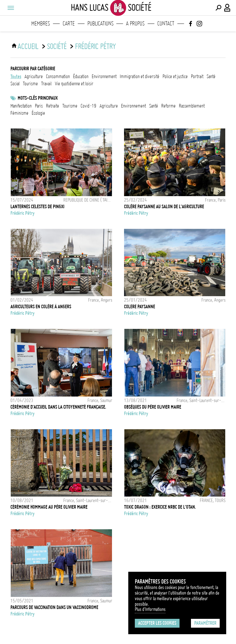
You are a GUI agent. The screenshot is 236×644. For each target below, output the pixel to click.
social (15, 84)
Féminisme (19, 113)
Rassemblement (192, 106)
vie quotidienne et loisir (74, 84)
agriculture (34, 76)
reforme (168, 106)
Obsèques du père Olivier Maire (153, 407)
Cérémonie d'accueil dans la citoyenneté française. (58, 407)
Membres (41, 24)
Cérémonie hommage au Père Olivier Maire (49, 507)
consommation (58, 76)
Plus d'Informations (150, 609)
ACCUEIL (28, 46)
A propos (135, 24)
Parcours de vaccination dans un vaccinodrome (54, 607)
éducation (81, 76)
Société (57, 46)
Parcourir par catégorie (33, 69)
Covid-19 (88, 106)
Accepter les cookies (157, 623)
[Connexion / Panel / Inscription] (228, 8)
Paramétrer (205, 623)
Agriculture (109, 106)
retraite (53, 106)
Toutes (16, 76)
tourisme (30, 84)
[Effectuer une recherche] (218, 8)
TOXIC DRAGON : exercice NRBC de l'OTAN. (160, 507)
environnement (104, 76)
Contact (166, 24)
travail (46, 84)
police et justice (175, 76)
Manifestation (21, 106)
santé (211, 76)
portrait (197, 76)
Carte (69, 24)
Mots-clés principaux (38, 98)
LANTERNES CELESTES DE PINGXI (37, 207)
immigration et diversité (140, 76)
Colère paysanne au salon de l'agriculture (164, 207)
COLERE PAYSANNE (140, 307)
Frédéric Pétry (95, 46)
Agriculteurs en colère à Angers (41, 307)
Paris (39, 106)
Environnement (134, 106)
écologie (38, 113)
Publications (101, 24)
